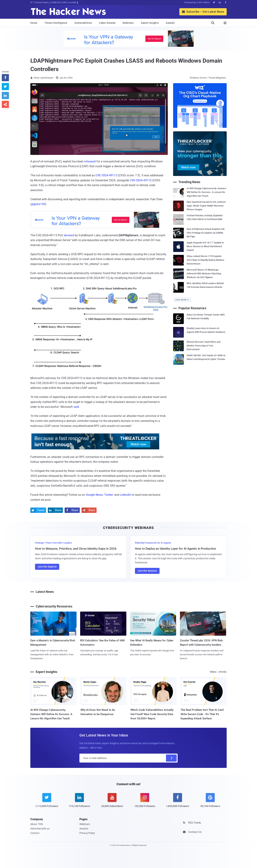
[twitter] (47, 803)
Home (34, 23)
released (90, 161)
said (76, 407)
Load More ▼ (182, 300)
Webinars (128, 23)
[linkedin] (79, 803)
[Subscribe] (171, 758)
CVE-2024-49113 (106, 175)
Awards (170, 23)
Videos (213, 672)
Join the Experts (47, 567)
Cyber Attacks (107, 23)
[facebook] (177, 803)
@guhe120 (38, 204)
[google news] (210, 801)
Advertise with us (40, 829)
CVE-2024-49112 (141, 180)
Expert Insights (150, 23)
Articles (223, 672)
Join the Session (147, 571)
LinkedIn (125, 495)
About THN (37, 824)
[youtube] (112, 803)
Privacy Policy (87, 833)
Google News (94, 495)
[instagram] (145, 803)
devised (69, 235)
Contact (35, 833)
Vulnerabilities (83, 23)
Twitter (109, 495)
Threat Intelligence (56, 23)
